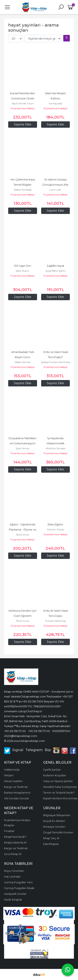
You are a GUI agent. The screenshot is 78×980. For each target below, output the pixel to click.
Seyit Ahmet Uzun (23, 103)
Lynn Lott (55, 190)
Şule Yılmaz (23, 448)
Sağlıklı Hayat (55, 266)
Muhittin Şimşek (55, 448)
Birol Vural (23, 535)
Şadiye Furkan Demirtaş (55, 362)
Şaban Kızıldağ (23, 190)
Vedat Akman (23, 362)
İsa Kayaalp (55, 103)
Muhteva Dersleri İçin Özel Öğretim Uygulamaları (23, 616)
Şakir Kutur (23, 271)
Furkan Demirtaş (55, 621)
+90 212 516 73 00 (15, 731)
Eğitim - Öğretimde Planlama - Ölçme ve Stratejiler (23, 530)
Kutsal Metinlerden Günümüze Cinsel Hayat (23, 98)
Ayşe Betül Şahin (55, 271)
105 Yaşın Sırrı (23, 266)
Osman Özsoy (55, 529)
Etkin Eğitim (55, 524)
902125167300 (61, 731)
